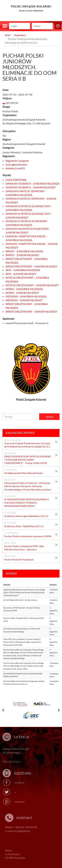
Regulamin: (9, 156)
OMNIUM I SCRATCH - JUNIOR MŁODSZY (31, 187)
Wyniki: (7, 175)
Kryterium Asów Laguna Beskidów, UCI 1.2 (26, 516)
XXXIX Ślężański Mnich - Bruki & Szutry (20, 600)
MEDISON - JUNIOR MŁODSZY (24, 300)
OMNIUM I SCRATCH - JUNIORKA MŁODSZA (32, 184)
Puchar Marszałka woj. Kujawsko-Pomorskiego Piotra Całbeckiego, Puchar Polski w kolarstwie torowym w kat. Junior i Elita (24, 666)
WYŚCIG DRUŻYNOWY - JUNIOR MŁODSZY (32, 285)
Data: (6, 90)
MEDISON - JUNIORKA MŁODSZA (26, 296)
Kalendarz (20, 35)
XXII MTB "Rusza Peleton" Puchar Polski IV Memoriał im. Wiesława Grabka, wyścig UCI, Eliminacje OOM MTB (22, 642)
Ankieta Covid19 (15, 168)
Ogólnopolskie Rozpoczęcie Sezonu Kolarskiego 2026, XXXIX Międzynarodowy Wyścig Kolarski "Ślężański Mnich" (24, 592)
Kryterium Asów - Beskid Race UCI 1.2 (24, 526)
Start (8, 35)
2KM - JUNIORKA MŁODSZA (23, 270)
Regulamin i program (17, 161)
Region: (7, 139)
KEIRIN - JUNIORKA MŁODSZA (24, 289)
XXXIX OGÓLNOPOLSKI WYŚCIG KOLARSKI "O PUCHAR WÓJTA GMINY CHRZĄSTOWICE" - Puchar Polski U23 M (28, 460)
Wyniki (11, 573)
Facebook (19, 783)
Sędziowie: (9, 319)
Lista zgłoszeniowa (16, 164)
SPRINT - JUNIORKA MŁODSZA (24, 251)
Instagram (20, 802)
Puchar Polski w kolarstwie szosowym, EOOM (28, 536)
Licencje (22, 737)
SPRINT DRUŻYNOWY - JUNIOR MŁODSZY (31, 266)
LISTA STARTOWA (16, 180)
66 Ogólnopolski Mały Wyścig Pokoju (23, 473)
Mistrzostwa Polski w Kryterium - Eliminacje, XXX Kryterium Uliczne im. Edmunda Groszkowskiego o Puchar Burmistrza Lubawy (28, 486)
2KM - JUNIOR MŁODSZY (21, 274)
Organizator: (10, 115)
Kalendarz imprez (20, 433)
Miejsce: (7, 98)
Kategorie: (8, 148)
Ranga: (6, 107)
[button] (3, 711)
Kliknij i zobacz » (12, 761)
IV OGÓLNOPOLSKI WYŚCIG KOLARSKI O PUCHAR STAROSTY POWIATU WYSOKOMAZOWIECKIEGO (27, 503)
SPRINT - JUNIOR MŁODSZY (22, 255)
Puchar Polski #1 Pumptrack (19, 559)
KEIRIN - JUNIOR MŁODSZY (22, 293)
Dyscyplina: (9, 131)
